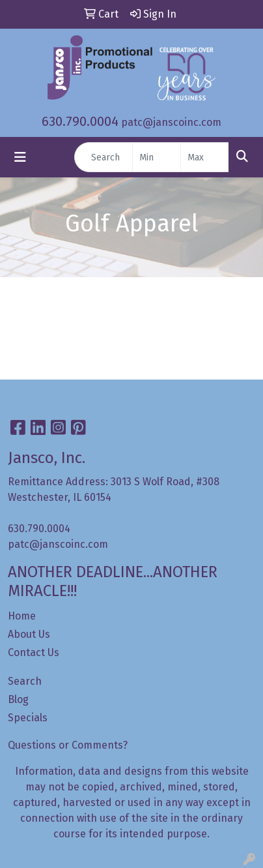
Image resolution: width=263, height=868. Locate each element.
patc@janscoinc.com (171, 122)
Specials (28, 718)
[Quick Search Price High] (205, 157)
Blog (18, 699)
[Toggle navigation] (20, 157)
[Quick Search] (104, 157)
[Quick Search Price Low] (157, 157)
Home (22, 616)
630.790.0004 (80, 121)
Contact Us (34, 652)
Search (25, 681)
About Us (29, 634)
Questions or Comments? (68, 745)
